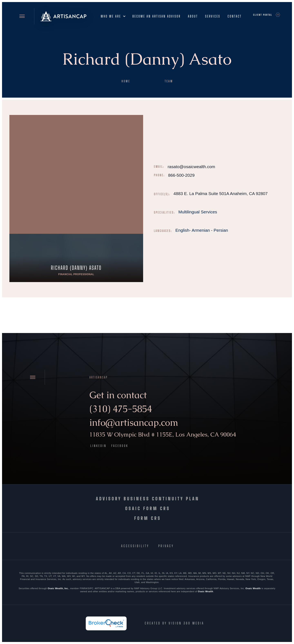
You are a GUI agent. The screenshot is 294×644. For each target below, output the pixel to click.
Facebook (120, 446)
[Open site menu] (22, 16)
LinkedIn (99, 446)
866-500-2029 (181, 175)
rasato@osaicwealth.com (191, 167)
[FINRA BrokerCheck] (106, 624)
